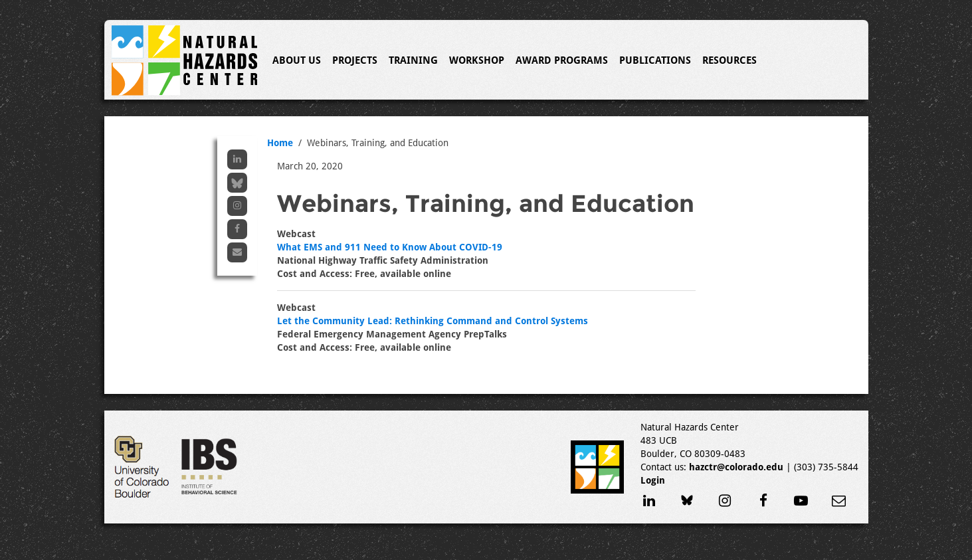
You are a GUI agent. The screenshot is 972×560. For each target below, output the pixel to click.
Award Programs (562, 60)
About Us (297, 60)
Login (653, 480)
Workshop (477, 60)
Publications (655, 60)
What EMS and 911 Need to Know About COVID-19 (390, 247)
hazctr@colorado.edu (736, 467)
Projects (355, 60)
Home (280, 143)
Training (413, 60)
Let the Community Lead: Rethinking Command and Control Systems (433, 321)
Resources (729, 60)
